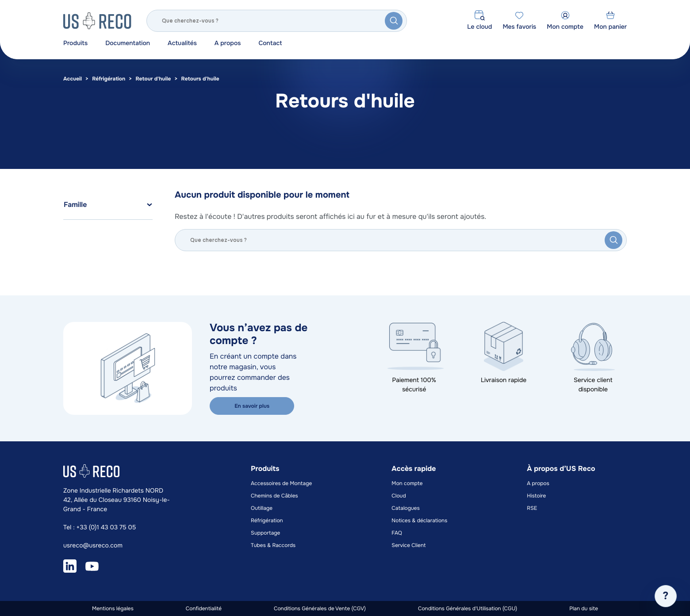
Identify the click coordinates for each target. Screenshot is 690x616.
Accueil (73, 79)
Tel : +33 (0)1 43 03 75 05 (100, 528)
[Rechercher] (277, 21)
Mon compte (407, 483)
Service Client (408, 545)
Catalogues (405, 508)
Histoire (536, 496)
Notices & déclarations (419, 520)
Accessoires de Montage (281, 483)
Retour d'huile (153, 79)
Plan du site (584, 608)
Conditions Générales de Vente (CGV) (320, 608)
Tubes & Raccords (273, 545)
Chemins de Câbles (274, 496)
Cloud (399, 496)
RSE (532, 508)
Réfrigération (109, 79)
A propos (228, 43)
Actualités (182, 43)
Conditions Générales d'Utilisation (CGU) (468, 608)
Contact (270, 43)
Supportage (265, 533)
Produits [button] (75, 43)
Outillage (262, 508)
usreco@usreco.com (93, 546)
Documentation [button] (128, 43)
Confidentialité (204, 608)
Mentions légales (113, 608)
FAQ (397, 533)
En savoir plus (251, 406)
